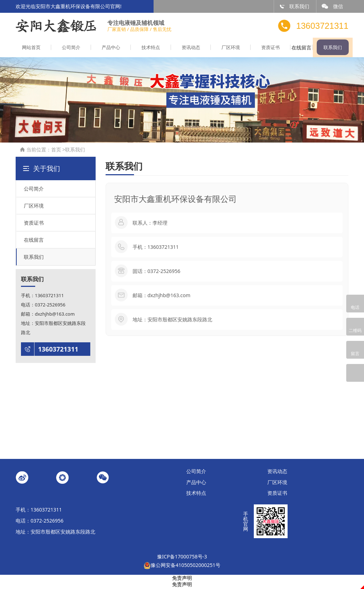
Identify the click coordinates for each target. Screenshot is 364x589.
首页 (56, 151)
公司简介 (68, 49)
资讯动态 (182, 49)
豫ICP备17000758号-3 (182, 558)
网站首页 (30, 49)
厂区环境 (220, 49)
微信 (332, 6)
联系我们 (294, 6)
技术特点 (144, 49)
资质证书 (258, 49)
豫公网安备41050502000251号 (182, 566)
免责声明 (182, 579)
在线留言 (296, 49)
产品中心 (106, 49)
